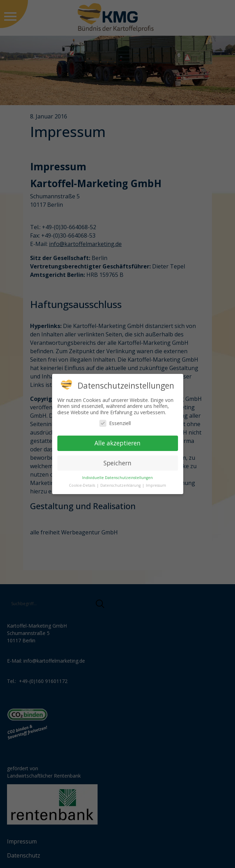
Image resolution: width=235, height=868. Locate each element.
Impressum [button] (156, 485)
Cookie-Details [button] (83, 485)
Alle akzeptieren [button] (117, 443)
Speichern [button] (117, 463)
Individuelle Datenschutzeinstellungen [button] (117, 478)
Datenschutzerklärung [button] (121, 485)
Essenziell (115, 423)
